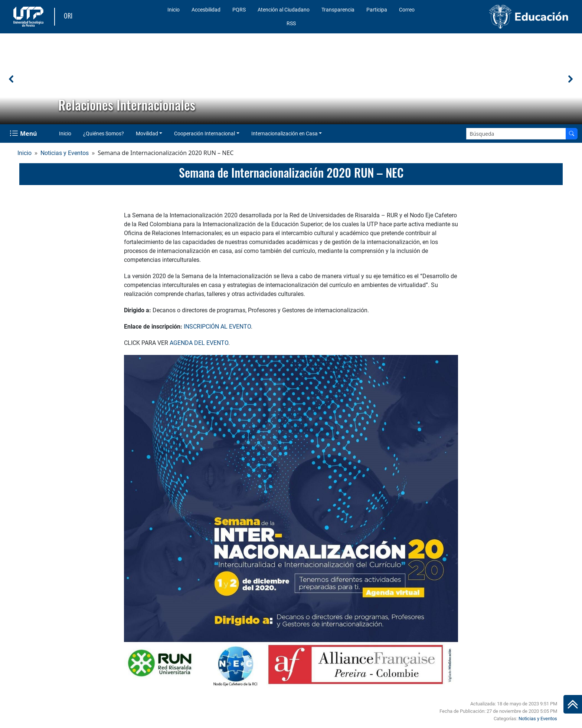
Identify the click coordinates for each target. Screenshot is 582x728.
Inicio (174, 10)
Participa (377, 10)
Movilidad (147, 134)
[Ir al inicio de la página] (573, 704)
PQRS (239, 10)
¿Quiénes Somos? (104, 134)
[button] (12, 79)
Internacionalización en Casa (285, 134)
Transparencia (338, 10)
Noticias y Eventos (65, 153)
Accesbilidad (206, 10)
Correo (407, 10)
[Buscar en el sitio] (572, 134)
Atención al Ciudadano (284, 10)
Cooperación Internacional (205, 134)
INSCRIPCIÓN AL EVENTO (217, 327)
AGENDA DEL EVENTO (199, 343)
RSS (291, 23)
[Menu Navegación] (24, 134)
